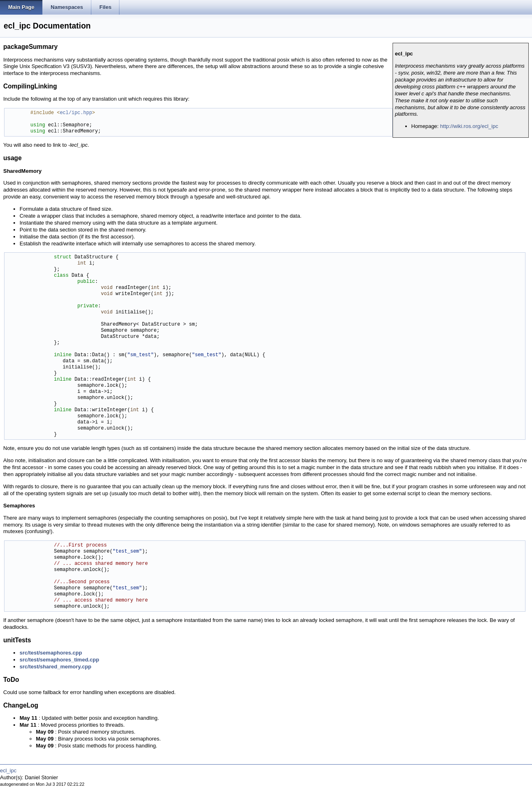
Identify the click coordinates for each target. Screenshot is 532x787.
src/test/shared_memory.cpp (55, 667)
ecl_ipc (8, 770)
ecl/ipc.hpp (76, 113)
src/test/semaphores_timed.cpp (59, 660)
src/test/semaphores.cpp (51, 653)
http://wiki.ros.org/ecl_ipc (469, 126)
